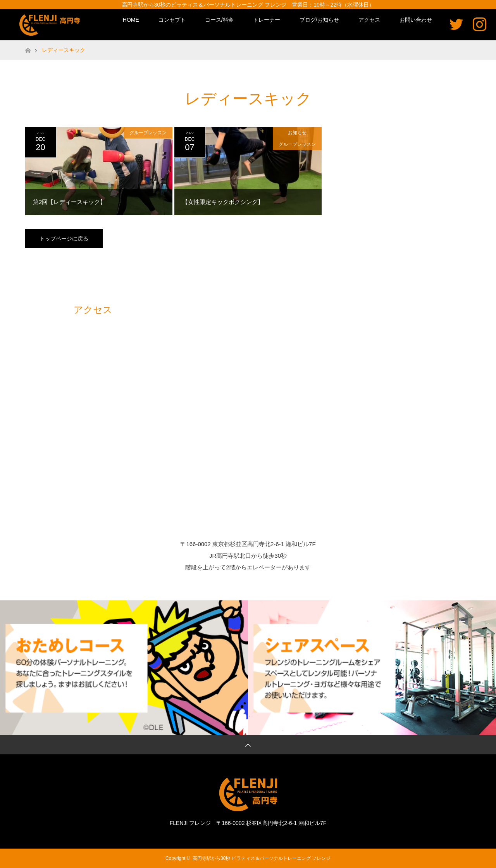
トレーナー (267, 20)
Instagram (480, 24)
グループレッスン (148, 133)
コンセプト (172, 20)
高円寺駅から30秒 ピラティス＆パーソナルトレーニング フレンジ (262, 858)
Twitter (456, 24)
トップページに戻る (64, 239)
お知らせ (297, 133)
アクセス (369, 20)
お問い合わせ (416, 20)
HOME (131, 20)
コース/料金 (219, 20)
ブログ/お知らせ (319, 20)
